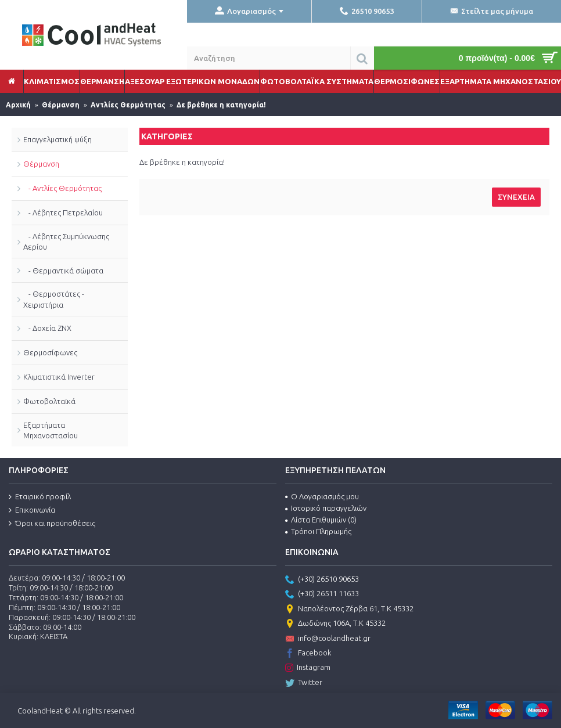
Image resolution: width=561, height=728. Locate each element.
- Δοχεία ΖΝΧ (47, 328)
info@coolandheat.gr (328, 639)
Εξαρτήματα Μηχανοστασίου (51, 430)
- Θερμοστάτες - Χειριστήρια (54, 299)
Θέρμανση (41, 164)
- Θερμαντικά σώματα (63, 271)
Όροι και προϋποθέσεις (52, 524)
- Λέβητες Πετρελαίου (63, 212)
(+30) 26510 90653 (322, 580)
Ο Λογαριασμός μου (322, 496)
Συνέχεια (516, 197)
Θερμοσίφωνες (50, 352)
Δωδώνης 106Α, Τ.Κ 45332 (335, 624)
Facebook (308, 654)
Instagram (308, 668)
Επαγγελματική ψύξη (57, 139)
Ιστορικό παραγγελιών (326, 508)
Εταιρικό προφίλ (40, 497)
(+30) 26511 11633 (322, 594)
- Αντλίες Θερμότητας (62, 188)
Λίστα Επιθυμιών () (321, 520)
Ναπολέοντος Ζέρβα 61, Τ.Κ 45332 (349, 610)
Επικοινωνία (32, 510)
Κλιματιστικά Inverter (59, 377)
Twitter (304, 683)
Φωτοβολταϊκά (49, 401)
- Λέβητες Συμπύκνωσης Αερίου (66, 242)
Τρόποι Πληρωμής (318, 531)
